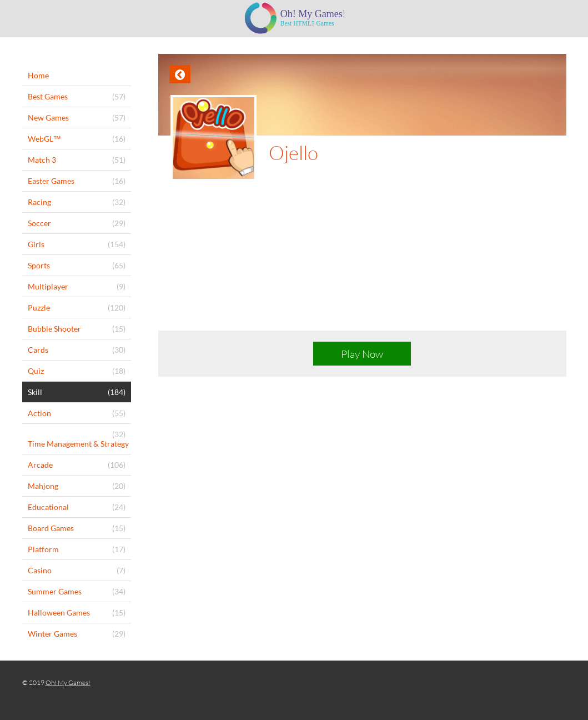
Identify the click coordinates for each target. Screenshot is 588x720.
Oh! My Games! (68, 682)
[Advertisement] (362, 264)
